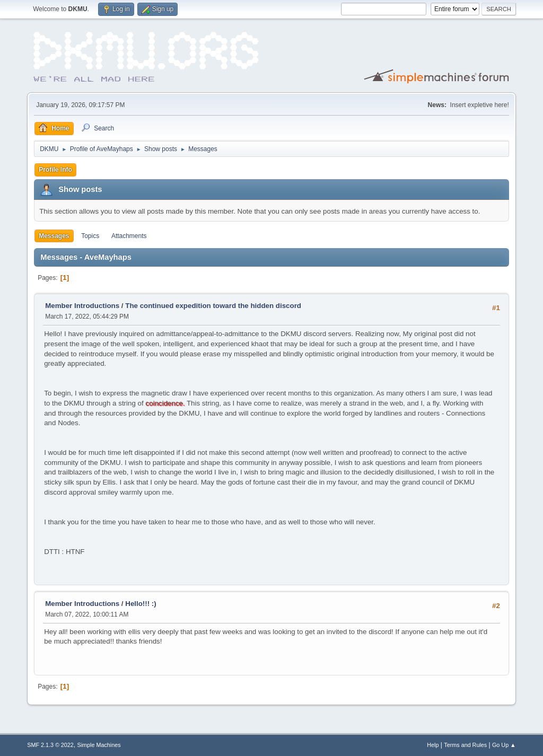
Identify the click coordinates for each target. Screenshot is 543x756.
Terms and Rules (465, 745)
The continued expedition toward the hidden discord (213, 306)
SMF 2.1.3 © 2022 (50, 745)
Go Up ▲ (504, 745)
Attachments (129, 236)
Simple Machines (99, 745)
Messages (54, 236)
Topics (90, 236)
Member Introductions (82, 306)
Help (433, 745)
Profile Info (55, 170)
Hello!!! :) (141, 604)
